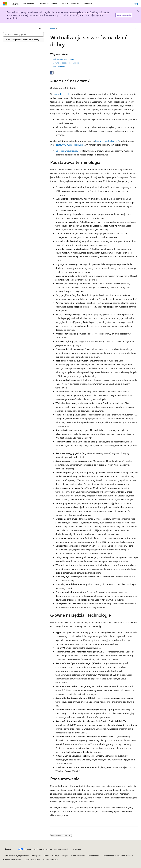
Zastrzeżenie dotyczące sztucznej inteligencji (22, 856)
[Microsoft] (5, 4)
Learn (53, 29)
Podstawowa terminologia (63, 59)
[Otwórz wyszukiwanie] (128, 4)
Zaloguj (135, 4)
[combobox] (23, 34)
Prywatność (93, 856)
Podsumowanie (59, 66)
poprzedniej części (62, 94)
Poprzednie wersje (51, 856)
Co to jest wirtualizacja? (67, 151)
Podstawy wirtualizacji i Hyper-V (70, 145)
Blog (64, 856)
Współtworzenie (78, 856)
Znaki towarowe (31, 860)
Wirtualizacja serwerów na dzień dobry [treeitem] (22, 40)
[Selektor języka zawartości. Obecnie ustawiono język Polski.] (9, 849)
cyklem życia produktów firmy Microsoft (89, 12)
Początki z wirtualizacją (106, 141)
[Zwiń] (40, 29)
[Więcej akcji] (135, 29)
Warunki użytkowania (12, 860)
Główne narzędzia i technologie (66, 63)
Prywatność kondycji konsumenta (117, 856)
